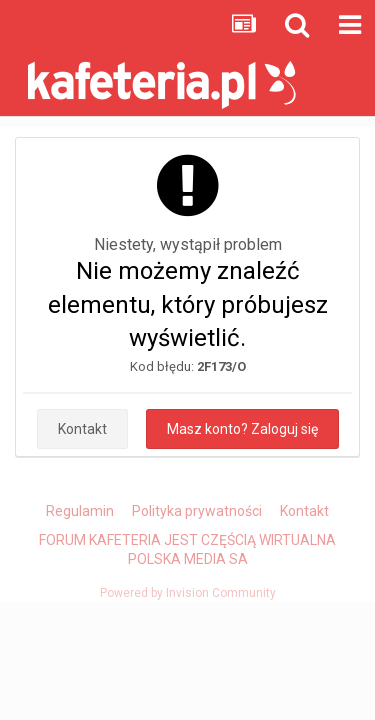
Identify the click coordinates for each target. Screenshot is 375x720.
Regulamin (80, 511)
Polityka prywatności (197, 511)
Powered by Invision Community (188, 593)
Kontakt (82, 429)
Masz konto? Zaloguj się (242, 429)
